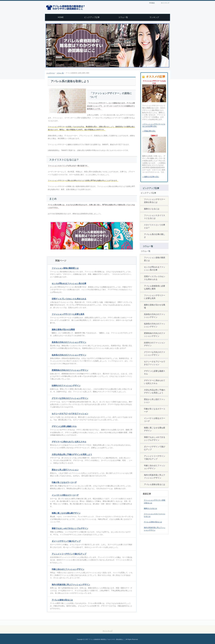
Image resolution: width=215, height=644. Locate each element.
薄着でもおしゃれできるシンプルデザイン (70, 528)
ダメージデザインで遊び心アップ (66, 541)
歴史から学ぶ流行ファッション (65, 470)
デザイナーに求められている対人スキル (69, 442)
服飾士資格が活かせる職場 (63, 329)
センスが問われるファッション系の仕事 (69, 283)
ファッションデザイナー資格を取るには (155, 201)
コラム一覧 (60, 73)
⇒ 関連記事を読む (149, 131)
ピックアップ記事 (148, 193)
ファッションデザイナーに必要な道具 (68, 314)
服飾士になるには (152, 209)
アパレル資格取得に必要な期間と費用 (155, 287)
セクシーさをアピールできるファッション (70, 414)
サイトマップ (165, 3)
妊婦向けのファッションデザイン (66, 385)
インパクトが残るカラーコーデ (65, 495)
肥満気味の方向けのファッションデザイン (70, 370)
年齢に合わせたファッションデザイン (68, 569)
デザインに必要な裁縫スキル (64, 426)
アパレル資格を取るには (62, 600)
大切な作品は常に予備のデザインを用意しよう (72, 454)
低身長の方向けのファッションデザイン (69, 355)
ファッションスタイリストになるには (155, 217)
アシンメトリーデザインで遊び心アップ (69, 554)
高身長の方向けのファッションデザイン (69, 342)
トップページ (51, 73)
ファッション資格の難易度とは (65, 268)
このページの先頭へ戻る (158, 623)
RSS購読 (152, 3)
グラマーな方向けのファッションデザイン (70, 398)
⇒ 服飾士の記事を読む (151, 177)
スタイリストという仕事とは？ (155, 226)
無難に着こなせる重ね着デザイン (66, 513)
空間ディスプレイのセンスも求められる (69, 299)
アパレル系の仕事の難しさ (155, 236)
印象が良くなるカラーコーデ (64, 482)
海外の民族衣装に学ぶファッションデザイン (71, 585)
